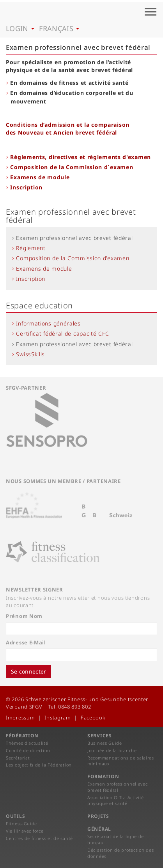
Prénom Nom (24, 616)
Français (59, 28)
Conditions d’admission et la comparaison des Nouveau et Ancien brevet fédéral (68, 129)
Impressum (20, 717)
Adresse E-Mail (26, 642)
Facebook (93, 717)
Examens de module (40, 177)
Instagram (58, 717)
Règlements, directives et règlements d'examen (81, 157)
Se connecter (28, 671)
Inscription (26, 187)
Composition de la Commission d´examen (72, 167)
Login (20, 28)
